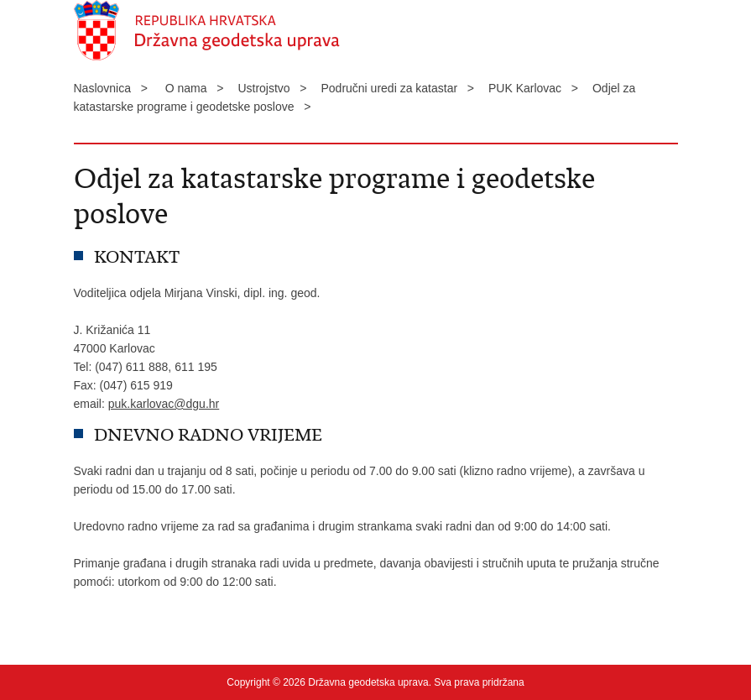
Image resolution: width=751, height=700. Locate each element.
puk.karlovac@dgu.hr (164, 404)
